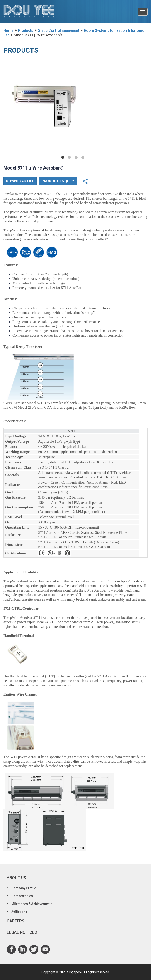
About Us (16, 878)
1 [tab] (63, 158)
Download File (20, 181)
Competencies (22, 896)
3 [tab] (76, 158)
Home (8, 30)
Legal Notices (22, 932)
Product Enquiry (58, 181)
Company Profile (24, 888)
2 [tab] (70, 158)
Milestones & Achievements (32, 904)
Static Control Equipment (59, 30)
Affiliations (19, 912)
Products (26, 30)
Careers (16, 921)
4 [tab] (83, 158)
